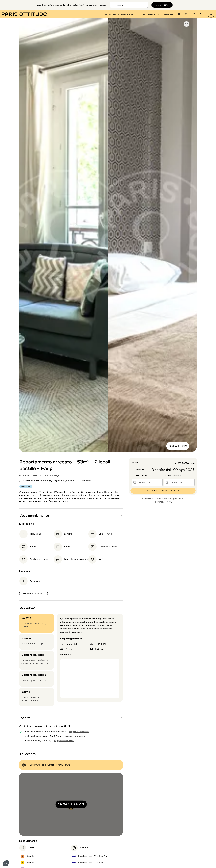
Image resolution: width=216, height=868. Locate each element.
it (203, 14)
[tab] (122, 14)
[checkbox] (187, 24)
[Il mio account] (211, 14)
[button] (6, 863)
